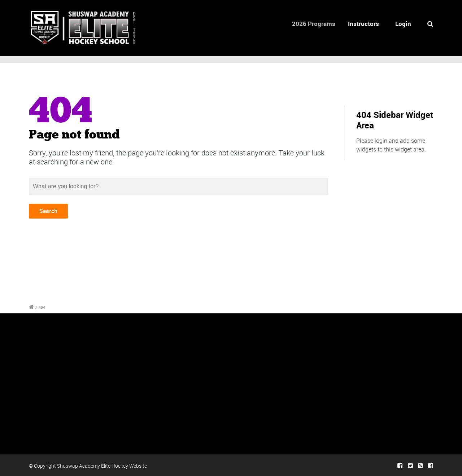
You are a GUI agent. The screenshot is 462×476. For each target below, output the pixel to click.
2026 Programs (317, 24)
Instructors (365, 24)
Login (403, 24)
